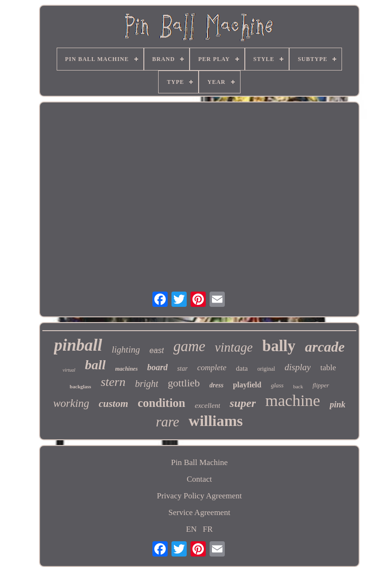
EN (191, 529)
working (71, 403)
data (242, 368)
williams (216, 421)
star (182, 369)
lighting (126, 349)
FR (208, 529)
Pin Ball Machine (199, 462)
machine (293, 400)
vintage (234, 347)
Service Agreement (200, 512)
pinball (78, 345)
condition (161, 403)
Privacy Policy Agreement (199, 496)
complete (212, 368)
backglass (80, 386)
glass (277, 385)
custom (113, 404)
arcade (325, 347)
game (189, 346)
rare (167, 422)
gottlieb (184, 383)
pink (337, 405)
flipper (321, 385)
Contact (199, 479)
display (298, 367)
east (157, 350)
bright (146, 384)
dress (217, 385)
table (328, 368)
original (266, 369)
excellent (207, 405)
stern (113, 382)
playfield (247, 385)
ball (95, 365)
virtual (69, 370)
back (298, 386)
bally (279, 346)
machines (126, 369)
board (157, 367)
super (243, 403)
